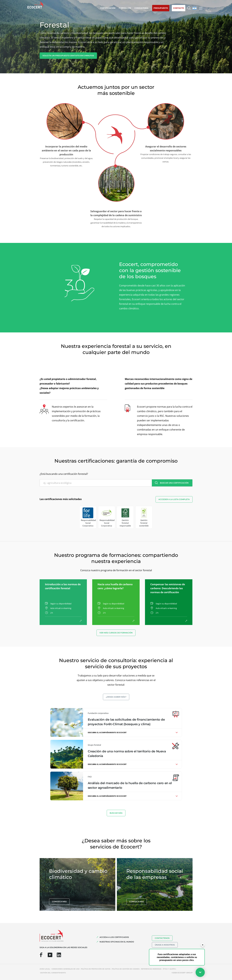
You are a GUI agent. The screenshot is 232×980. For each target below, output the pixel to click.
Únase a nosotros (165, 945)
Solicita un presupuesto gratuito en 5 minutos (68, 56)
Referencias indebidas (151, 969)
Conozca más (59, 902)
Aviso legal (45, 969)
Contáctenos (162, 938)
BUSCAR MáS (116, 813)
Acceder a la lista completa (174, 499)
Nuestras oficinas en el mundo (117, 942)
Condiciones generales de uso (65, 969)
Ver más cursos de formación (116, 633)
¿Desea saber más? (116, 697)
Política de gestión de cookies (126, 969)
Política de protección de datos (96, 969)
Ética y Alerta (169, 969)
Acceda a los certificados (114, 937)
